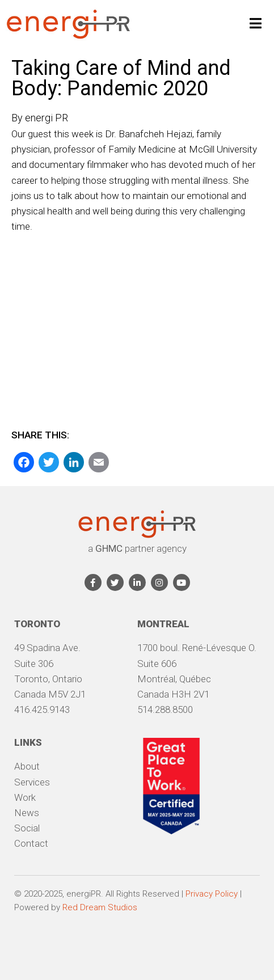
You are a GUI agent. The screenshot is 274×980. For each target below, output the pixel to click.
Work (25, 797)
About (27, 766)
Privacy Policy (212, 894)
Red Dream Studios (100, 907)
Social (27, 828)
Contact (31, 843)
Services (32, 782)
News (27, 813)
